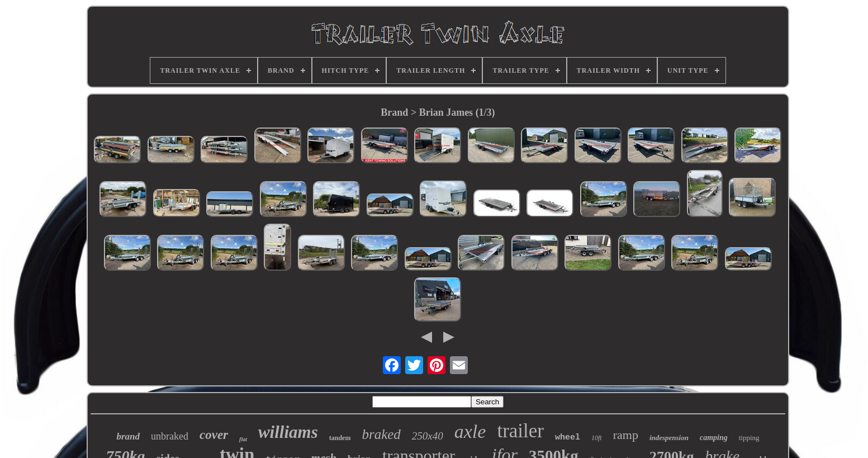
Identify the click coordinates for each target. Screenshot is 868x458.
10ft (597, 438)
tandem (340, 438)
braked (381, 434)
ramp (626, 435)
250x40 (428, 436)
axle (470, 431)
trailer (520, 431)
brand (128, 436)
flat (243, 439)
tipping (749, 438)
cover (214, 435)
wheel (568, 438)
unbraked (170, 436)
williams (288, 432)
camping (714, 438)
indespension (669, 438)
